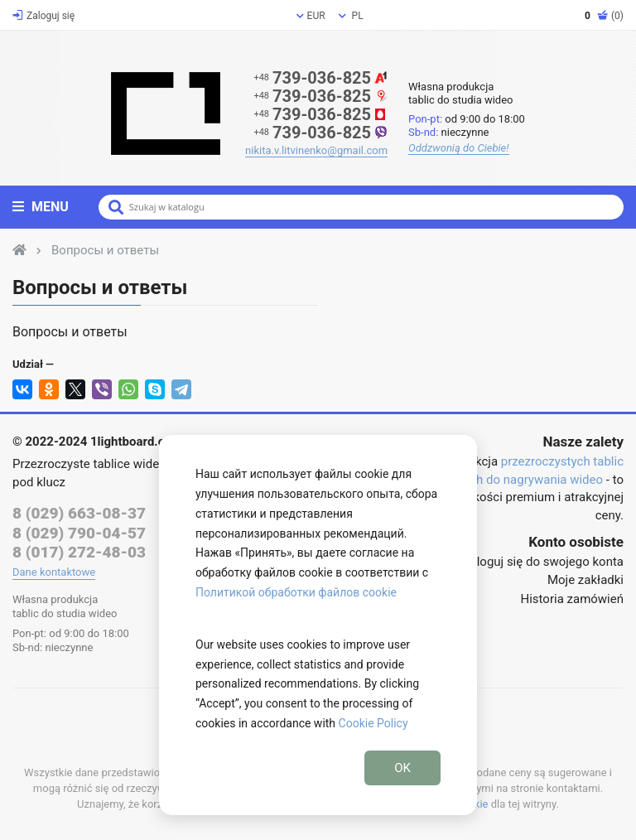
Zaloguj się (43, 16)
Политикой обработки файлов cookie (296, 592)
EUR (311, 16)
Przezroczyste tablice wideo (89, 464)
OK (402, 768)
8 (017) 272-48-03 (79, 552)
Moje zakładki (585, 580)
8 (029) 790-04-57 (79, 533)
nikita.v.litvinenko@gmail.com (316, 150)
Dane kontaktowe (54, 572)
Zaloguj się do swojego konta (543, 562)
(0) (604, 16)
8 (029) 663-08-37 (79, 513)
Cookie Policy (373, 723)
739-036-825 (320, 78)
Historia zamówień (572, 599)
